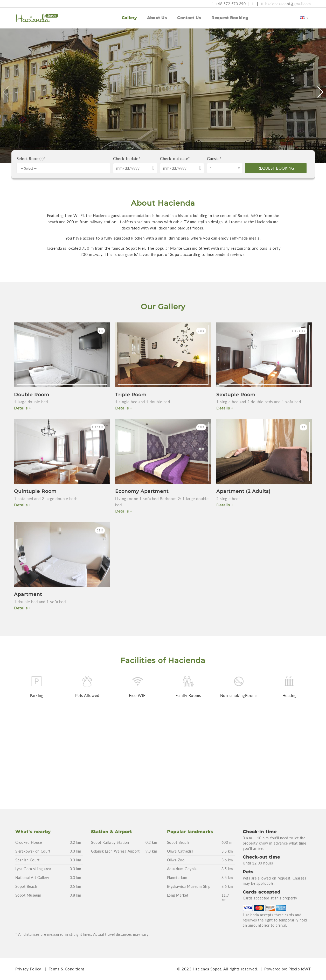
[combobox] (64, 168)
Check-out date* (175, 158)
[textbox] (65, 168)
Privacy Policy (28, 969)
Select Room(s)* (31, 158)
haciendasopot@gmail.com (286, 4)
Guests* (214, 158)
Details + (23, 408)
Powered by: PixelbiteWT (288, 969)
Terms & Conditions (67, 969)
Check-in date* (127, 158)
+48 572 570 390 (229, 4)
